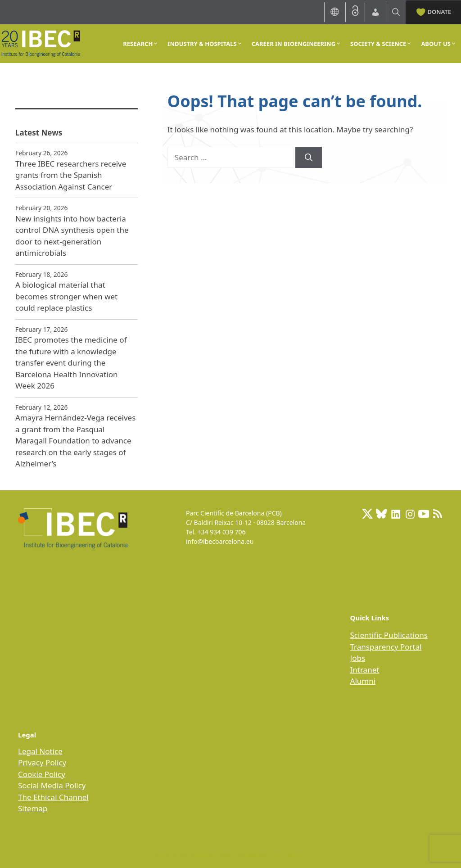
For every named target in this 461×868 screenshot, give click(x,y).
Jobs (358, 658)
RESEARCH (141, 44)
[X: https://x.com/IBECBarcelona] (367, 514)
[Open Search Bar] (396, 12)
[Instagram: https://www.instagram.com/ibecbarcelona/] (410, 514)
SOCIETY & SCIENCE (381, 44)
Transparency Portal (386, 647)
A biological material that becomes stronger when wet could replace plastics (66, 296)
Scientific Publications (389, 635)
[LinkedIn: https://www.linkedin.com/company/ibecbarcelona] (395, 514)
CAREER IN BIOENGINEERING (296, 44)
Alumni (363, 681)
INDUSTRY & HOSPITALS (205, 44)
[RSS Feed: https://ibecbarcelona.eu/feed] (438, 514)
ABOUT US (439, 44)
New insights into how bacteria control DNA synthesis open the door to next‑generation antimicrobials (72, 236)
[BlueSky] (381, 514)
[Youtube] (424, 514)
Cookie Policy (42, 774)
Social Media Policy (52, 785)
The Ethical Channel (53, 797)
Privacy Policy (42, 762)
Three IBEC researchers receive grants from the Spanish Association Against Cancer (71, 175)
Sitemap (33, 808)
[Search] (309, 158)
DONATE (433, 11)
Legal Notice (40, 751)
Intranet (365, 670)
